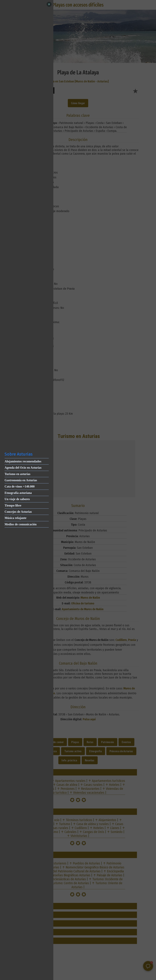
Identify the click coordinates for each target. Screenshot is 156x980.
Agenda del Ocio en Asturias (23, 468)
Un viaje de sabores (17, 499)
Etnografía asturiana (18, 493)
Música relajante (16, 518)
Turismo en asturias (17, 474)
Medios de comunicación (21, 524)
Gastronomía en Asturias (21, 480)
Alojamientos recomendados (23, 461)
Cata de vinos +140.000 (20, 486)
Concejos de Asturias (18, 512)
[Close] (49, 4)
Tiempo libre (13, 505)
